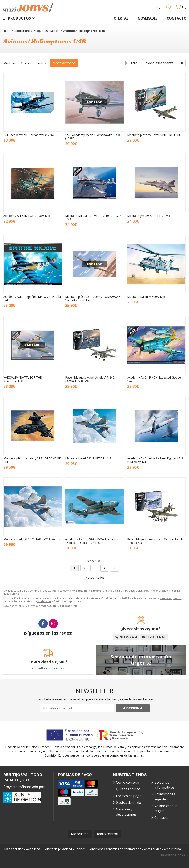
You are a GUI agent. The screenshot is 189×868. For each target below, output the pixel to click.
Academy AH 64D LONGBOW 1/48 (27, 216)
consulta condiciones (48, 668)
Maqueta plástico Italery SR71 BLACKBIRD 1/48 (32, 460)
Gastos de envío (129, 802)
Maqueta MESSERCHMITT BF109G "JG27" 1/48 (94, 218)
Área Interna (172, 849)
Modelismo (44, 601)
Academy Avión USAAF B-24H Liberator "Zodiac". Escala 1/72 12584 (92, 541)
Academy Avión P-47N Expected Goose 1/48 (154, 379)
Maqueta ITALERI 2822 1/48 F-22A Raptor (32, 539)
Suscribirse (133, 708)
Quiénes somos (128, 789)
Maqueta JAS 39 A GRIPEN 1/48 (149, 216)
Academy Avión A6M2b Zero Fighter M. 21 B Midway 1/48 (156, 460)
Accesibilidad (153, 849)
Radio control (107, 834)
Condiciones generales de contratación (115, 849)
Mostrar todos (64, 63)
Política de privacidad (58, 849)
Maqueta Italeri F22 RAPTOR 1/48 (88, 458)
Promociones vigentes (165, 797)
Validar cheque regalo (166, 808)
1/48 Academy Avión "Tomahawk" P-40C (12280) (93, 137)
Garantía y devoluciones (126, 812)
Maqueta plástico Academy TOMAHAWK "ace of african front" (93, 298)
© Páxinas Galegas (172, 855)
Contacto (161, 818)
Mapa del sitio (14, 849)
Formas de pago (129, 796)
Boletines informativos (164, 785)
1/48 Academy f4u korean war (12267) (29, 135)
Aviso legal (33, 849)
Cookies (80, 849)
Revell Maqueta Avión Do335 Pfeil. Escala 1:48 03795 (155, 541)
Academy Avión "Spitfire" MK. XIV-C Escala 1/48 (32, 298)
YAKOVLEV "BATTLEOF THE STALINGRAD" (22, 379)
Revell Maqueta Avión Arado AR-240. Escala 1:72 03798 (90, 379)
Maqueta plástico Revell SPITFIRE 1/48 (153, 135)
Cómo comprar (128, 782)
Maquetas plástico (170, 598)
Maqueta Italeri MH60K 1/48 (146, 297)
